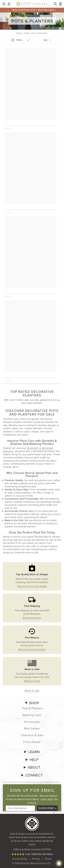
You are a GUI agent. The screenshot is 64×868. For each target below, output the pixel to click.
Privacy (36, 859)
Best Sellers (32, 728)
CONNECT (34, 775)
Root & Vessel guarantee (32, 649)
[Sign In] (9, 4)
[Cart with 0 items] (61, 4)
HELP (34, 760)
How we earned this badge (32, 586)
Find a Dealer (32, 742)
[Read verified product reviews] (32, 854)
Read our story (32, 681)
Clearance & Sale (32, 735)
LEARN (34, 752)
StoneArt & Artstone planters (28, 450)
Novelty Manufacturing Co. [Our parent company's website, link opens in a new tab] (36, 863)
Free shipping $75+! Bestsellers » (34, 10)
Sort (45, 40)
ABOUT (34, 767)
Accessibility (20, 859)
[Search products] (56, 4)
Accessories (32, 722)
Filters (19, 40)
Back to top (32, 691)
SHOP (34, 703)
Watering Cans (32, 715)
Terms (48, 859)
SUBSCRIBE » (47, 808)
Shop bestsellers (32, 618)
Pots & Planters (32, 708)
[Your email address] (20, 808)
